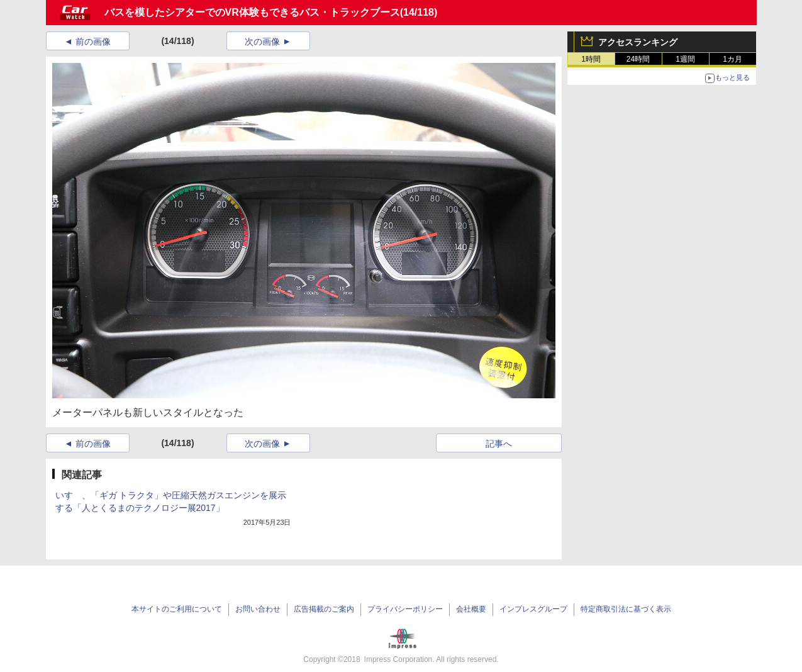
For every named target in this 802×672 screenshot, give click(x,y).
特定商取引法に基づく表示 (626, 609)
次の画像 (262, 42)
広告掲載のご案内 (324, 609)
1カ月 (732, 59)
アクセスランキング (638, 42)
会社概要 (471, 609)
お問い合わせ (258, 609)
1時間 (591, 59)
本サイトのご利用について (177, 609)
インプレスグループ (533, 609)
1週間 (685, 59)
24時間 (638, 59)
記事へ (499, 444)
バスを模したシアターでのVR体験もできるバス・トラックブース (252, 12)
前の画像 (93, 42)
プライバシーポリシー (405, 609)
